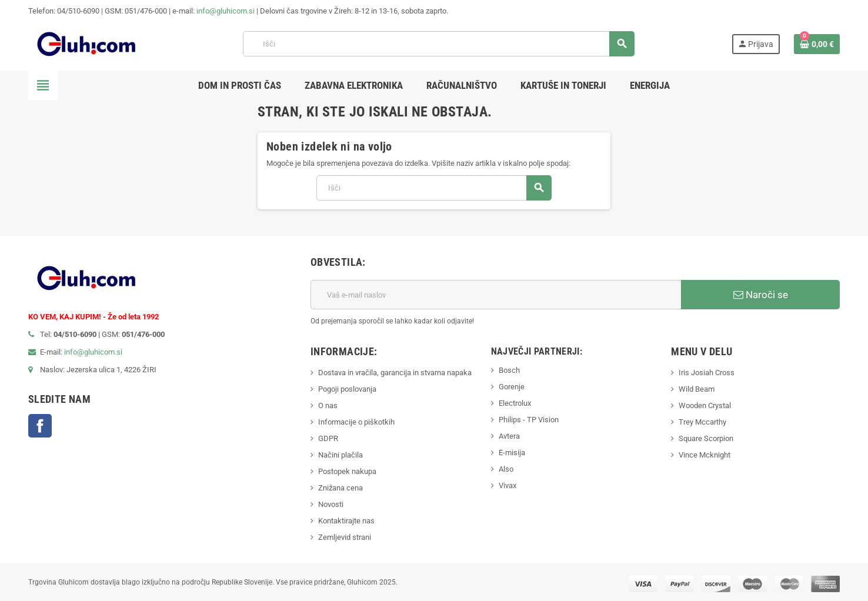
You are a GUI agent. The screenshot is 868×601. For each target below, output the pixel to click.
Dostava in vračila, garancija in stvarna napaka (395, 373)
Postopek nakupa (347, 471)
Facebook (40, 426)
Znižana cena (340, 488)
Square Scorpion (706, 438)
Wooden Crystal (705, 405)
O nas (328, 405)
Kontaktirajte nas (346, 521)
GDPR (328, 438)
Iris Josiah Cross (707, 373)
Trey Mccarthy (702, 422)
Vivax (508, 485)
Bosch (509, 370)
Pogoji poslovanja (347, 389)
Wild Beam (697, 389)
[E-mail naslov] (496, 295)
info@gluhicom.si (226, 11)
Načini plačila (340, 455)
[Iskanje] (438, 44)
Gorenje (512, 387)
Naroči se (761, 295)
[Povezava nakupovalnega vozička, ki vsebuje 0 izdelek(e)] (817, 44)
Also (506, 469)
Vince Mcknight (705, 455)
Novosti (331, 504)
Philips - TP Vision (529, 420)
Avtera (509, 436)
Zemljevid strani (345, 537)
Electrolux (515, 403)
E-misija (512, 453)
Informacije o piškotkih (356, 422)
